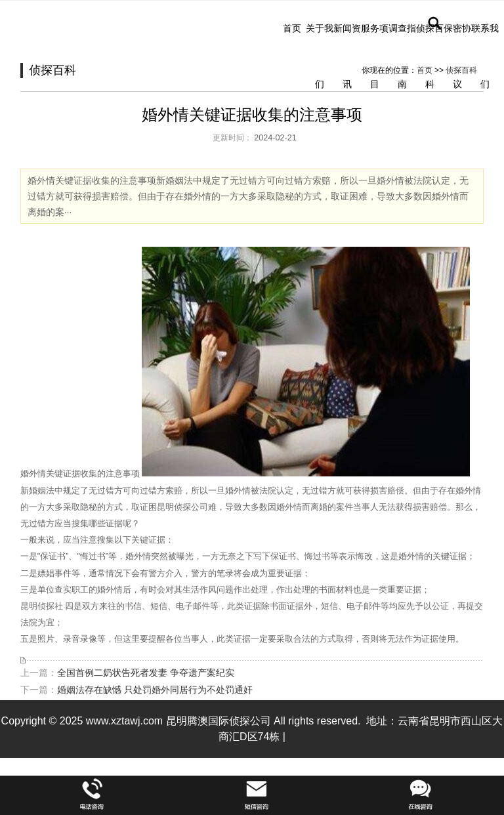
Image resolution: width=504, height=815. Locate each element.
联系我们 (485, 56)
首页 (292, 28)
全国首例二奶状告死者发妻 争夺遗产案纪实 (146, 673)
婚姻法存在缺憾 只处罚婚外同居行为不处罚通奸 (155, 690)
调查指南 (402, 56)
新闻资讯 (347, 56)
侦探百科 (430, 56)
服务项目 (375, 56)
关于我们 (320, 56)
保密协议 (457, 56)
